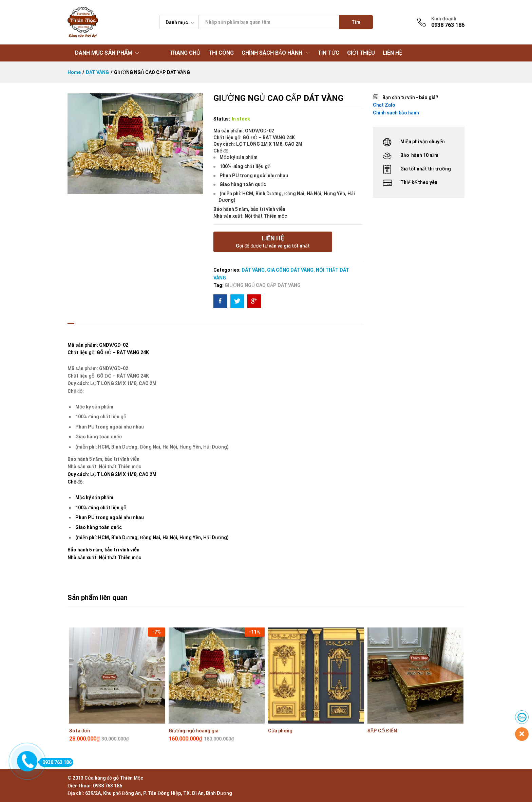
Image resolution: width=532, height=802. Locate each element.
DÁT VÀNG (253, 270)
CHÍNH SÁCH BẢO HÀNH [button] (272, 53)
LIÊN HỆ (392, 53)
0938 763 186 (55, 762)
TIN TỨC (328, 53)
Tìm (356, 22)
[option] (117, 684)
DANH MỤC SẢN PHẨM (104, 53)
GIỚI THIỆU (361, 53)
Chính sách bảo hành (396, 113)
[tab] (71, 318)
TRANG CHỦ (185, 53)
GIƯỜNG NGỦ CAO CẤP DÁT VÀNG (263, 285)
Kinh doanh (444, 19)
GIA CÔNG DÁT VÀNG (290, 270)
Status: (222, 119)
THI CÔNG (221, 53)
